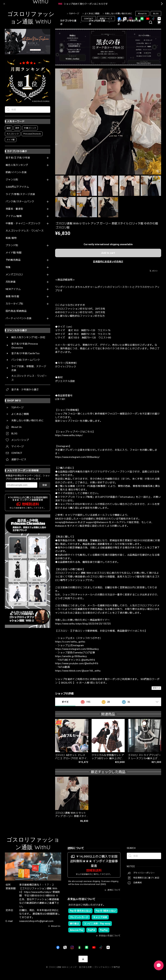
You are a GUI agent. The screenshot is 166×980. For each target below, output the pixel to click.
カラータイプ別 (14, 304)
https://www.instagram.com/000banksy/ (77, 457)
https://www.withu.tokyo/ (69, 435)
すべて (65, 702)
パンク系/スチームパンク (20, 202)
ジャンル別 (12, 180)
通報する (156, 688)
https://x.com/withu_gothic (70, 642)
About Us (142, 14)
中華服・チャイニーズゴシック (23, 224)
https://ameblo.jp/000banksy (71, 656)
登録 (45, 485)
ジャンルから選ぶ (100, 22)
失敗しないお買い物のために (119, 14)
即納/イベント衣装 (16, 172)
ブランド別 (12, 245)
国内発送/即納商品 (16, 311)
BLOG (156, 14)
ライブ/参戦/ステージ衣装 (20, 194)
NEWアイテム (13, 289)
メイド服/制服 (14, 253)
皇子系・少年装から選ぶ (129, 22)
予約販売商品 (13, 260)
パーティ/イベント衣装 (19, 318)
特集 (8, 267)
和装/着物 (11, 238)
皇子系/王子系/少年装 (18, 158)
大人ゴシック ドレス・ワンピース (25, 231)
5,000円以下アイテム (17, 187)
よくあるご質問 (92, 14)
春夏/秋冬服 (12, 297)
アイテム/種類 (14, 216)
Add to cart (108, 253)
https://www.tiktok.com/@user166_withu (78, 671)
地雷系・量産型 (14, 209)
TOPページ (74, 14)
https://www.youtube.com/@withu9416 (77, 663)
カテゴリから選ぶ (71, 22)
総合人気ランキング (17, 165)
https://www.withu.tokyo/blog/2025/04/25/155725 (83, 624)
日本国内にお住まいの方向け (108, 262)
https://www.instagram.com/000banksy (77, 649)
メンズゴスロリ (14, 275)
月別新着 (11, 282)
